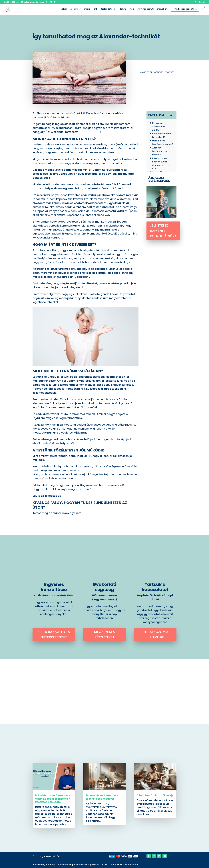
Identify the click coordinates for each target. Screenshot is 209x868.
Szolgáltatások (108, 9)
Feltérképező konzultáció (185, 9)
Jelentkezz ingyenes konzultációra (163, 231)
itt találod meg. (89, 132)
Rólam (123, 9)
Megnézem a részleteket (104, 635)
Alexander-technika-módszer (158, 72)
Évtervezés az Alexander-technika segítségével (102, 797)
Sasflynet (51, 865)
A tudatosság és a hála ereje (155, 795)
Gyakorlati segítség (104, 587)
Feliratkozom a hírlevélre (155, 635)
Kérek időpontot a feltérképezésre (54, 635)
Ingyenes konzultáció (54, 587)
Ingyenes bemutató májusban (152, 9)
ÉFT (95, 9)
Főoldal (63, 9)
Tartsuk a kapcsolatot (155, 587)
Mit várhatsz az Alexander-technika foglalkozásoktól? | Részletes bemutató (53, 799)
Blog (132, 9)
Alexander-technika (80, 9)
